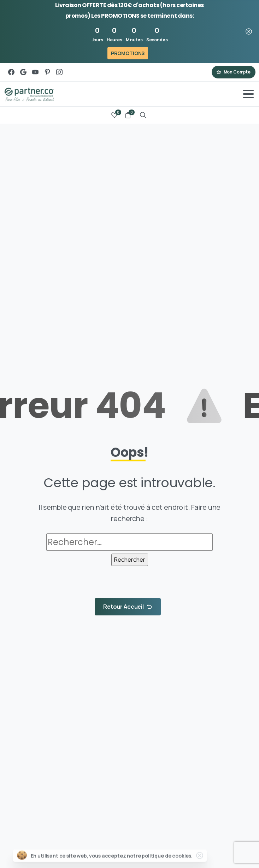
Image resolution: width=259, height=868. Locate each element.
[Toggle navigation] (248, 94)
